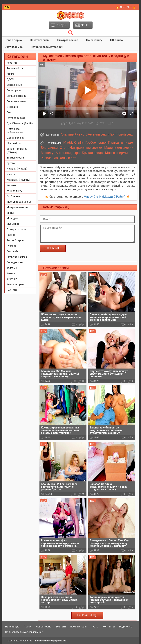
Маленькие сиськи (119, 148)
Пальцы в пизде (120, 143)
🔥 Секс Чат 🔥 (126, 7)
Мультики (13, 224)
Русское (11, 246)
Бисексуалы (14, 90)
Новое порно (13, 40)
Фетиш (11, 273)
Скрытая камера (17, 257)
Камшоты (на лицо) (18, 180)
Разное (11, 235)
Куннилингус (14, 191)
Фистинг (12, 279)
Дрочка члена (15, 138)
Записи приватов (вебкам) (17, 150)
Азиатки (12, 63)
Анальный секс (16, 68)
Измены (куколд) (17, 169)
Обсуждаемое (14, 47)
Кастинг (11, 185)
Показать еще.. (87, 615)
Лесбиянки (13, 196)
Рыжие (46, 158)
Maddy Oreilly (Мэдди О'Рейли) (105, 197)
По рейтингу (94, 40)
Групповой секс (16, 118)
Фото (95, 627)
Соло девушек (15, 262)
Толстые (12, 268)
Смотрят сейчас (68, 40)
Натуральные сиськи (86, 148)
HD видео (116, 40)
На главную (12, 627)
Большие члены (16, 101)
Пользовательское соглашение (24, 632)
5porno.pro (27, 641)
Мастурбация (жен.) (19, 202)
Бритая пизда (92, 153)
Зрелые (11, 163)
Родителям (126, 627)
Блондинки (49, 148)
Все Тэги (12, 290)
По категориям (40, 40)
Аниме (10, 74)
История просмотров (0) (47, 47)
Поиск (27, 627)
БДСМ (10, 79)
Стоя (64, 148)
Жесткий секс (15, 143)
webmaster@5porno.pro (54, 641)
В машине (12, 107)
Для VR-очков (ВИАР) (20, 123)
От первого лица (17, 229)
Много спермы (116, 153)
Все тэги (61, 627)
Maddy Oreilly (73, 143)
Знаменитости (15, 158)
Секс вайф (13, 251)
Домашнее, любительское (15, 131)
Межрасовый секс (18, 207)
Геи (9, 112)
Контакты (109, 627)
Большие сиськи (17, 96)
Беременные (14, 85)
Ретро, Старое (15, 240)
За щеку (47, 153)
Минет (10, 213)
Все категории (15, 284)
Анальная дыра (68, 153)
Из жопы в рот (65, 158)
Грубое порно (96, 143)
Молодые (12, 218)
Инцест (11, 174)
